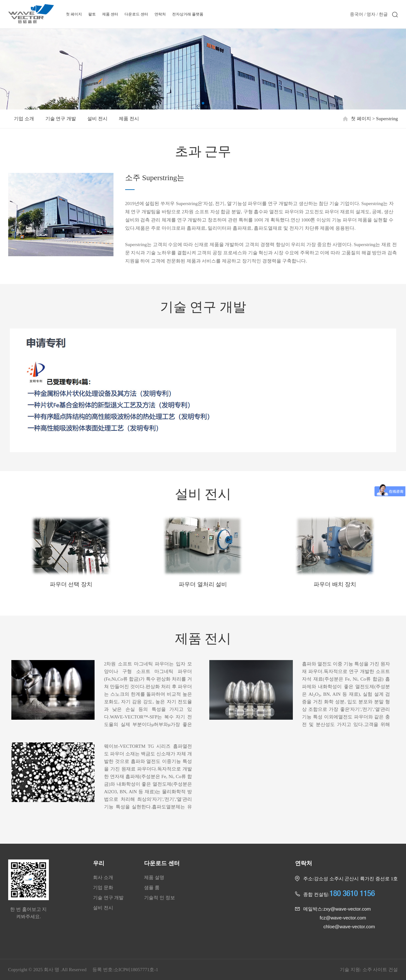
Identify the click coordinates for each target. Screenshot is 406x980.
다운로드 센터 (136, 14)
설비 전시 (97, 119)
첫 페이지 (74, 14)
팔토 (92, 14)
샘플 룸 (152, 888)
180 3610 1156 (352, 893)
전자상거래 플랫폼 (188, 14)
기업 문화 (103, 888)
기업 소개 (24, 119)
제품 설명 (154, 877)
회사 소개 (103, 877)
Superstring (387, 119)
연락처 (160, 14)
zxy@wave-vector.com (347, 909)
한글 (383, 14)
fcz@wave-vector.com (343, 918)
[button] (203, 103)
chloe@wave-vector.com (349, 927)
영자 (371, 14)
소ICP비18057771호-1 (136, 970)
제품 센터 (110, 14)
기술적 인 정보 (159, 898)
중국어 (357, 14)
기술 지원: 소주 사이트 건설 (369, 970)
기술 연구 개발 (61, 119)
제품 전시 (129, 119)
